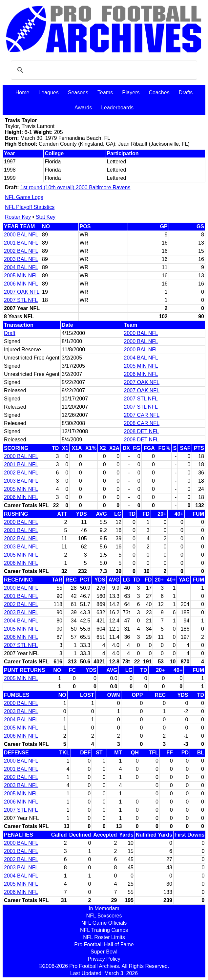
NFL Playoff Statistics (30, 207)
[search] (103, 70)
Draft (10, 333)
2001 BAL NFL (21, 243)
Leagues (48, 92)
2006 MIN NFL (21, 284)
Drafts (186, 92)
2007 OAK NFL (22, 292)
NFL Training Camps (104, 930)
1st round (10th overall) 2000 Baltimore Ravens (75, 187)
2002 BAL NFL (21, 251)
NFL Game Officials (104, 923)
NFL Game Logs (24, 197)
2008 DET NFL (141, 431)
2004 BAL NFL (21, 267)
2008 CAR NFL (142, 423)
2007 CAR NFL (142, 415)
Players (131, 92)
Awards (83, 108)
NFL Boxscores (104, 916)
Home (22, 92)
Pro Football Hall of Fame (104, 944)
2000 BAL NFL (21, 235)
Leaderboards (117, 108)
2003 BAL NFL (21, 259)
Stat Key (46, 217)
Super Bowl (104, 952)
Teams (105, 92)
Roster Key (18, 217)
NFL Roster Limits (104, 937)
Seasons (78, 92)
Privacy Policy (104, 959)
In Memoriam (104, 908)
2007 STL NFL (21, 300)
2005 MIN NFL (21, 276)
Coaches (159, 92)
